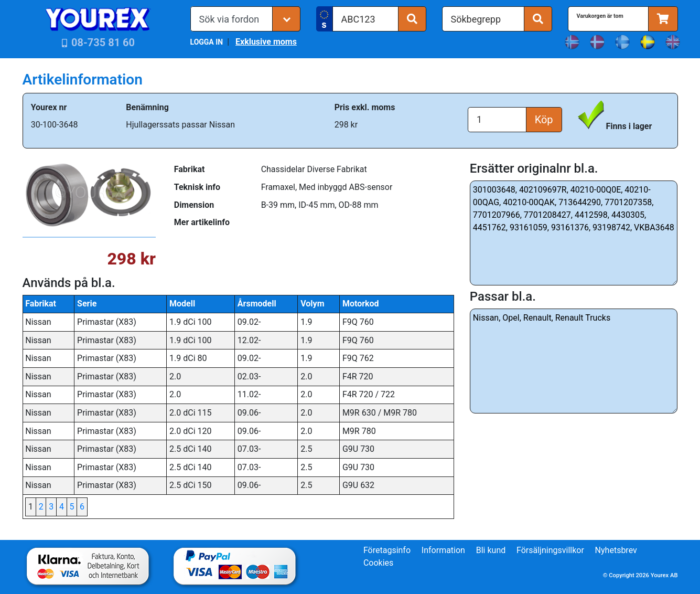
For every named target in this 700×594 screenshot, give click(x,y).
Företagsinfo (387, 550)
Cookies (378, 563)
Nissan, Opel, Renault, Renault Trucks (574, 361)
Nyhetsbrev (616, 550)
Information (443, 550)
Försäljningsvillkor (550, 550)
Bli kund (491, 550)
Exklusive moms (266, 42)
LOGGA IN (207, 42)
